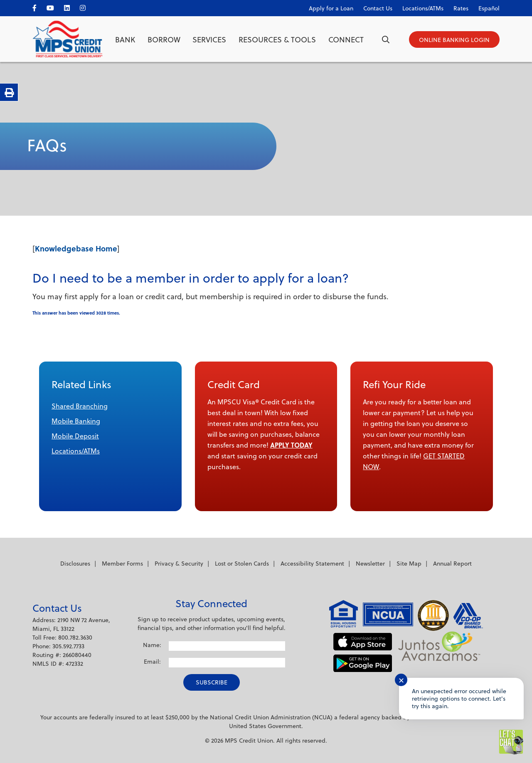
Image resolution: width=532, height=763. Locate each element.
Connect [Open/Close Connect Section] (346, 39)
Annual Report (452, 563)
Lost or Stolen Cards (242, 563)
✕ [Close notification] (401, 680)
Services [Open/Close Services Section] (209, 39)
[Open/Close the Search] (386, 39)
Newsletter (370, 563)
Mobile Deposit (75, 436)
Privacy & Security (179, 563)
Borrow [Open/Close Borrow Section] (164, 39)
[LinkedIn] (71, 6)
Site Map (409, 563)
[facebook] (39, 6)
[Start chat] (511, 742)
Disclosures (75, 563)
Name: (152, 645)
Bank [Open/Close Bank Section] (125, 39)
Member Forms (122, 563)
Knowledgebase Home (76, 248)
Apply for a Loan (331, 8)
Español (489, 8)
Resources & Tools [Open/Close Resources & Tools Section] (277, 39)
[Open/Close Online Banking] (454, 39)
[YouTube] (54, 6)
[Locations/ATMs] (419, 6)
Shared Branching (80, 406)
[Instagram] (87, 6)
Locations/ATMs (76, 451)
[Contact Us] (374, 6)
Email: (152, 661)
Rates (461, 8)
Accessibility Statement (312, 563)
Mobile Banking (76, 421)
